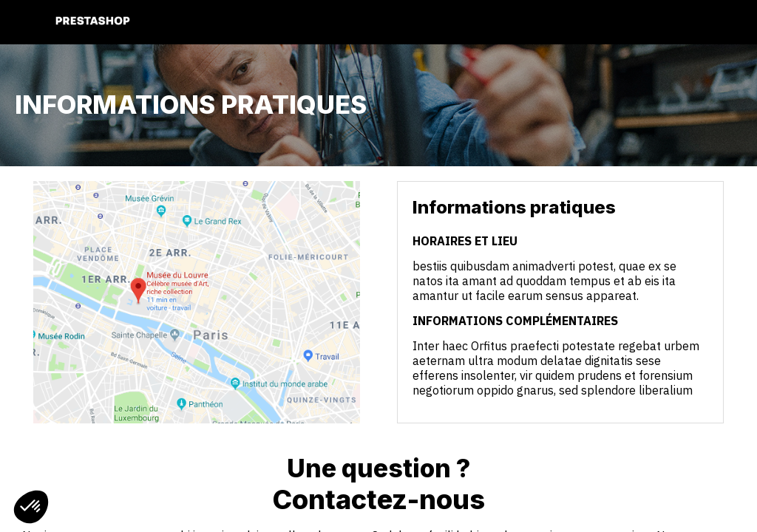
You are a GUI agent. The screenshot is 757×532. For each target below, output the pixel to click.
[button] (22, 22)
